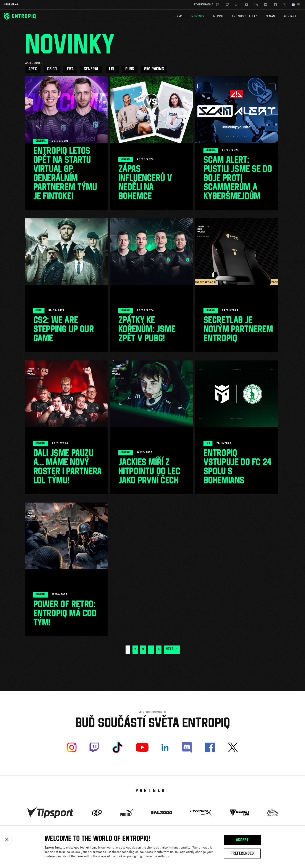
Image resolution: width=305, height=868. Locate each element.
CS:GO (52, 69)
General (91, 69)
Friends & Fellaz (245, 16)
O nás (270, 16)
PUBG (130, 69)
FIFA (70, 69)
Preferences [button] (242, 854)
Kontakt (290, 16)
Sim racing (154, 69)
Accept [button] (242, 840)
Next (172, 649)
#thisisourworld (203, 5)
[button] (7, 839)
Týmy (179, 16)
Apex (33, 69)
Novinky (198, 16)
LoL (112, 69)
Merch (218, 16)
